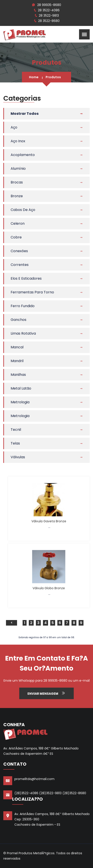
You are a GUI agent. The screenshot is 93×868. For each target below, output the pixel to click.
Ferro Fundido (23, 306)
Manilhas (18, 375)
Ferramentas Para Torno (32, 292)
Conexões (19, 251)
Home (34, 77)
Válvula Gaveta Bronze (49, 521)
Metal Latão (21, 388)
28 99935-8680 (49, 5)
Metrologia (20, 402)
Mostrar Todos (25, 114)
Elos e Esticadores (26, 278)
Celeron (18, 223)
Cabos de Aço (23, 210)
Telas (15, 443)
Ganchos (18, 320)
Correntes (20, 265)
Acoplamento (23, 155)
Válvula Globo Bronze (49, 588)
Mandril (17, 361)
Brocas (17, 182)
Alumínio (18, 169)
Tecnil (16, 430)
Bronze (17, 196)
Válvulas (18, 457)
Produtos (53, 77)
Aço (14, 127)
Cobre (16, 237)
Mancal (17, 347)
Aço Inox (18, 141)
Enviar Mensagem (46, 693)
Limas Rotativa (23, 333)
